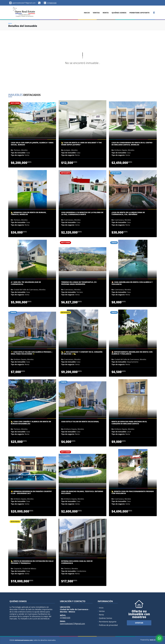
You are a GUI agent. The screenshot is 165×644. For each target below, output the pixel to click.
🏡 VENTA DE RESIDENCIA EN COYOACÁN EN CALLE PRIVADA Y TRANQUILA (32, 562)
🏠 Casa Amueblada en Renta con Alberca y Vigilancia (132, 283)
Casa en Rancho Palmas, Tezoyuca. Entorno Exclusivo (82, 492)
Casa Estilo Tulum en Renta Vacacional (80, 422)
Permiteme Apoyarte (139, 13)
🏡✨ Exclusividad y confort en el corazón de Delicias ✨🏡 (82, 353)
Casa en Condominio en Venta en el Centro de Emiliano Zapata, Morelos (132, 144)
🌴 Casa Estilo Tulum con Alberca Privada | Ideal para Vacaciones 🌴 (32, 353)
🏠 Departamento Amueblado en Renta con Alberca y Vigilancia (132, 353)
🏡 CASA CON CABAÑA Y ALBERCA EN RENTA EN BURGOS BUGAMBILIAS (31, 423)
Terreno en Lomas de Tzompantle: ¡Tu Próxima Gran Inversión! (79, 283)
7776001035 (52, 3)
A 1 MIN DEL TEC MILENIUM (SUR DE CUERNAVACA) (26, 283)
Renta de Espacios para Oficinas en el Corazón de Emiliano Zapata (129, 423)
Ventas (96, 13)
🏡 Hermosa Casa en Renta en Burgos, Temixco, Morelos (29, 213)
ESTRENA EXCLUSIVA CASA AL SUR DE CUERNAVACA (77, 562)
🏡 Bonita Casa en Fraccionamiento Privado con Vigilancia (133, 492)
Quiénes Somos (119, 13)
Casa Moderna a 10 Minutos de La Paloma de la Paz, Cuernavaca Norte (82, 213)
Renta (106, 13)
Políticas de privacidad (108, 625)
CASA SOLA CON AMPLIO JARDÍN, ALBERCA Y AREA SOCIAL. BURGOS (32, 144)
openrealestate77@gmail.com (72, 624)
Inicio (87, 13)
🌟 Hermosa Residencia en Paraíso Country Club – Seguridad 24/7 (31, 492)
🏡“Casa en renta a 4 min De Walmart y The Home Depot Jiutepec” (81, 144)
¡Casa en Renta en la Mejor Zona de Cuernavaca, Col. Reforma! (128, 213)
